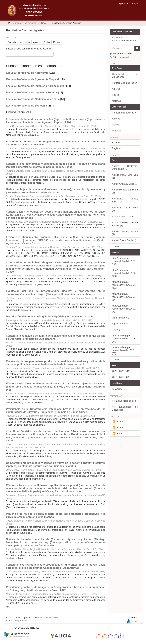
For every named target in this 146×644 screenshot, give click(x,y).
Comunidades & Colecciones (125, 76)
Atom (117, 433)
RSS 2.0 (119, 428)
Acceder (116, 142)
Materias (57, 42)
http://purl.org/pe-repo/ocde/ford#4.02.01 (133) (124, 285)
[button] (123, 4)
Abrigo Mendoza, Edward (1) (125, 191)
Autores (37, 42)
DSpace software (13, 618)
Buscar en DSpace (121, 54)
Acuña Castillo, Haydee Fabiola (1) (125, 224)
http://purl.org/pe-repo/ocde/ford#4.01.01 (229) (124, 261)
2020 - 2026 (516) (121, 371)
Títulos (47, 42)
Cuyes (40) (118, 330)
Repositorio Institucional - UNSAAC (30, 23)
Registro (116, 148)
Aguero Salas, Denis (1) (124, 240)
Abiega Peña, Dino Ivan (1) (125, 176)
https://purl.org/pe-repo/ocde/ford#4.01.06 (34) (124, 339)
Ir (51, 54)
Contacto (8, 621)
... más (115, 246)
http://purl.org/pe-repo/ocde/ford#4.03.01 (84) (124, 297)
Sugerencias (21, 621)
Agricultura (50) (120, 324)
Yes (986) (117, 389)
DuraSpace (52, 618)
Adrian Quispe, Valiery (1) (125, 233)
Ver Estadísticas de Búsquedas (125, 408)
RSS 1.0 (119, 422)
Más (8, 607)
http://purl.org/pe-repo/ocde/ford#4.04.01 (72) (124, 309)
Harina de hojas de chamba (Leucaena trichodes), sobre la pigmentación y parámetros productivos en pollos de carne (56, 191)
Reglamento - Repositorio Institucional (125, 39)
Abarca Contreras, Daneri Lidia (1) (125, 168)
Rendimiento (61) (121, 318)
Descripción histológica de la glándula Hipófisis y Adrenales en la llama (50, 317)
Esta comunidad (119, 57)
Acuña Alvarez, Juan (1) (124, 216)
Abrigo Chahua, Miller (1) (125, 184)
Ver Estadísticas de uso (124, 401)
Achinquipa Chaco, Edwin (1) (125, 200)
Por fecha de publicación (19, 42)
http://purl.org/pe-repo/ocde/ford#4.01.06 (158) (124, 273)
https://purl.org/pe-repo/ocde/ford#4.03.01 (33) (124, 350)
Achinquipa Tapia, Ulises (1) (125, 209)
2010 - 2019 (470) (121, 377)
